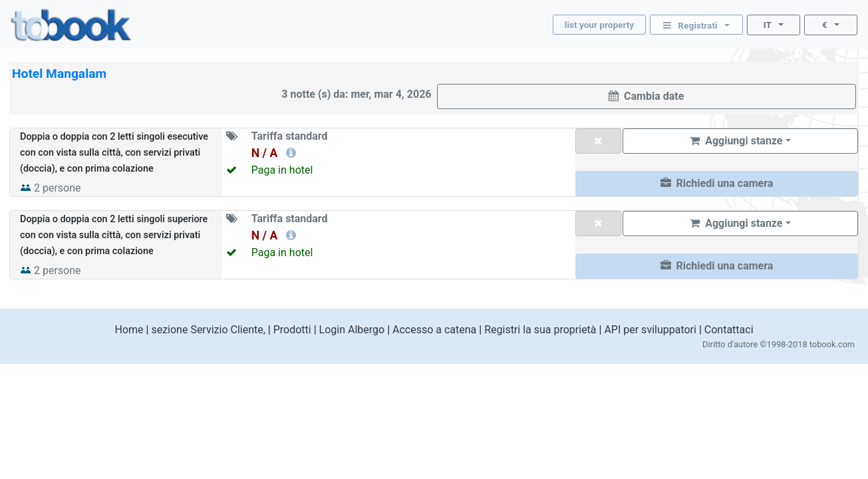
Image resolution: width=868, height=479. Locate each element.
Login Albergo (352, 330)
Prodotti (292, 330)
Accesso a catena (434, 330)
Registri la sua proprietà (540, 330)
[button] (717, 184)
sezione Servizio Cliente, (208, 330)
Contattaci (729, 330)
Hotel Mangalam (59, 74)
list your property (599, 25)
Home (129, 330)
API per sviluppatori (650, 330)
